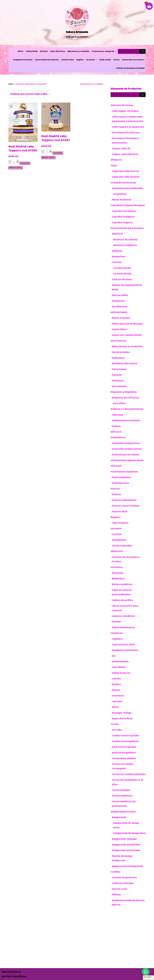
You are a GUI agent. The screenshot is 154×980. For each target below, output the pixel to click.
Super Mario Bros (58, 51)
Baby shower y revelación (78, 51)
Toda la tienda (32, 51)
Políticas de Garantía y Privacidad (130, 68)
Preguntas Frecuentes (23, 60)
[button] (148, 978)
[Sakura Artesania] (77, 22)
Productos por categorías (104, 51)
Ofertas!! (44, 51)
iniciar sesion (105, 60)
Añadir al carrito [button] (16, 168)
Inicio (11, 84)
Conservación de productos (47, 60)
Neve (5, 972)
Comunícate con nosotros (133, 60)
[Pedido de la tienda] (29, 94)
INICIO (20, 51)
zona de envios (68, 60)
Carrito (116, 60)
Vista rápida (25, 163)
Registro (80, 60)
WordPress (20, 976)
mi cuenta (92, 60)
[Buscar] (143, 51)
